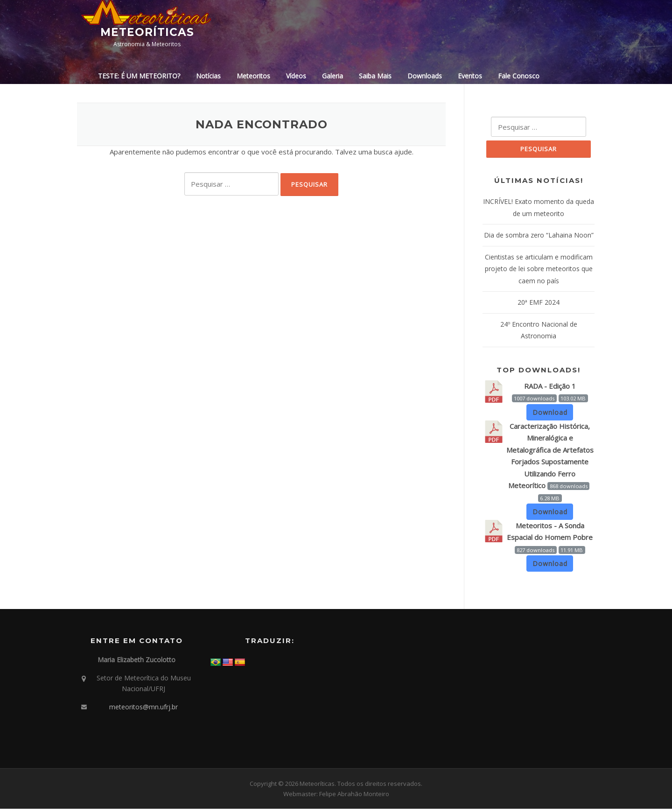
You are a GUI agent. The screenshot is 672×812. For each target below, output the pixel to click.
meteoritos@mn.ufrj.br (143, 710)
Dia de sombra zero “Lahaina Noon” (539, 238)
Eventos (470, 76)
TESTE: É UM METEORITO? (139, 76)
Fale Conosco (519, 76)
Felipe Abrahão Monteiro (354, 797)
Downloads (425, 76)
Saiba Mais (375, 76)
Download (550, 415)
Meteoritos (253, 76)
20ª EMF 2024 (539, 305)
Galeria (332, 76)
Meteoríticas (147, 32)
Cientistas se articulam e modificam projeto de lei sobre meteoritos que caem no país (539, 272)
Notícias (208, 76)
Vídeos (296, 76)
